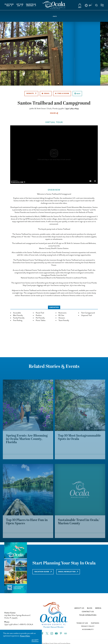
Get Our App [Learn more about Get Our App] (20, 5)
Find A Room (62, 94)
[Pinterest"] (61, 633)
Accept (35, 640)
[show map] (77, 94)
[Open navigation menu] (102, 5)
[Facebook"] (42, 633)
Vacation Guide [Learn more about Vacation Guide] (43, 572)
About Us (79, 608)
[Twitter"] (47, 633)
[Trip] (66, 633)
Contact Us (88, 612)
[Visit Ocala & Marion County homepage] (54, 5)
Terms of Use (82, 623)
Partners (95, 623)
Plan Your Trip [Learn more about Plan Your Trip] (9, 5)
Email (46, 94)
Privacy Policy (88, 626)
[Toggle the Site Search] (96, 5)
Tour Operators (88, 615)
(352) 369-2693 (72, 109)
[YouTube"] (56, 633)
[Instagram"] (52, 633)
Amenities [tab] (54, 307)
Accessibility (88, 629)
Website (31, 94)
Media (98, 608)
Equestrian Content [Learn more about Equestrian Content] (31, 5)
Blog (90, 608)
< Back (54, 16)
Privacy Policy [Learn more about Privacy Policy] (25, 636)
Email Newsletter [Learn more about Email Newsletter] (68, 572)
